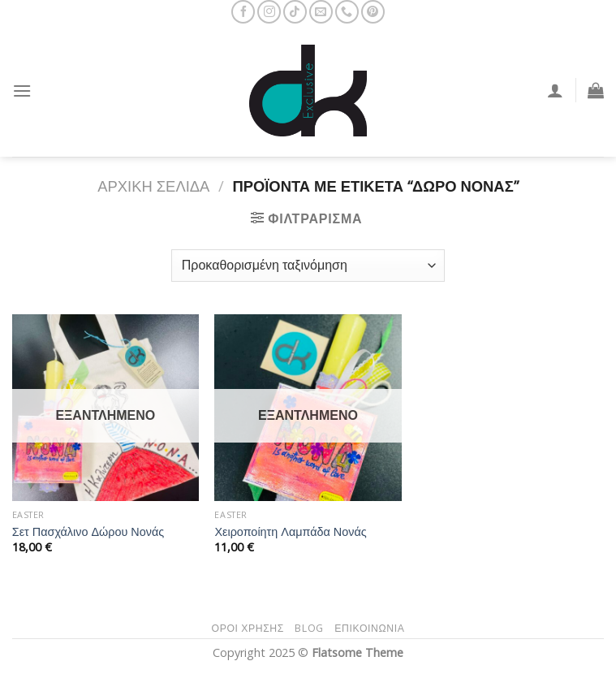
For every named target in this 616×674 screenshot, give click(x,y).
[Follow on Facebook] (243, 12)
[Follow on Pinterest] (373, 12)
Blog (309, 628)
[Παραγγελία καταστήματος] (308, 266)
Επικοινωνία (369, 628)
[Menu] (22, 91)
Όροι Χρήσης (248, 628)
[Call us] (347, 12)
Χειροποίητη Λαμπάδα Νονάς (290, 532)
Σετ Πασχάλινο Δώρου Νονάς (88, 532)
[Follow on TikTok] (295, 12)
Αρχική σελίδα (153, 186)
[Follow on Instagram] (269, 12)
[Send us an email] (321, 12)
